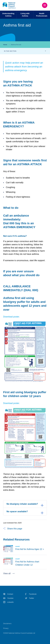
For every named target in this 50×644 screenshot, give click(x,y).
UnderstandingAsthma (8, 15)
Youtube (8, 598)
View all (7, 573)
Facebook (31, 594)
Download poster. (11, 317)
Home (5, 45)
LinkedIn (8, 602)
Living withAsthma (25, 15)
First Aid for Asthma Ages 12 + (30, 549)
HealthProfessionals (42, 15)
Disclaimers (7, 624)
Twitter (30, 598)
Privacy (6, 628)
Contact (8, 594)
